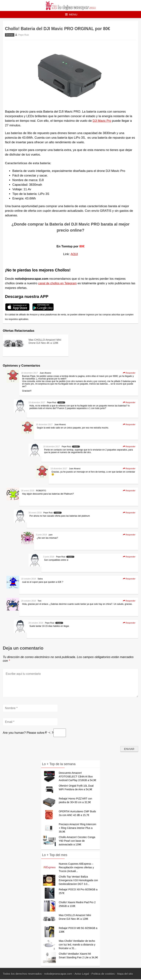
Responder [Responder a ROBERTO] (129, 491)
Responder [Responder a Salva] (129, 579)
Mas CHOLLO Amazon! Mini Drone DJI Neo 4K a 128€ (45, 343)
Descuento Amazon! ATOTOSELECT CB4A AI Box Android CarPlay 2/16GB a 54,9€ (77, 777)
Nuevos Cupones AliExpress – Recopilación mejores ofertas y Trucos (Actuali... (76, 868)
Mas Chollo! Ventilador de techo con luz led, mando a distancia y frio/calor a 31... (77, 945)
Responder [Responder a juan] (129, 535)
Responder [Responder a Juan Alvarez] (129, 373)
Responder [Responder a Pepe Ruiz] (129, 403)
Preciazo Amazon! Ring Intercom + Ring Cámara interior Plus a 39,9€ (77, 829)
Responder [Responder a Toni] (129, 601)
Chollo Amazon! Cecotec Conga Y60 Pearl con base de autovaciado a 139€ (77, 842)
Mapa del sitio (126, 974)
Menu (71, 15)
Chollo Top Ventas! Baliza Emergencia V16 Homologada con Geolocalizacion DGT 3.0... (78, 881)
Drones (10, 35)
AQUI (74, 254)
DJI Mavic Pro (102, 121)
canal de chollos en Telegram (58, 284)
